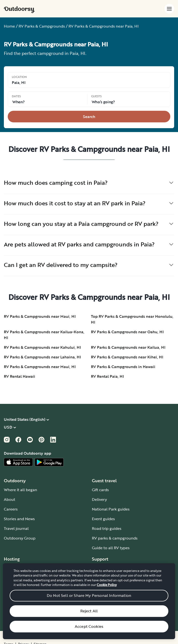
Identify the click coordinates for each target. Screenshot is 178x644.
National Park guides (111, 509)
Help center (103, 578)
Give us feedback (107, 597)
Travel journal (16, 528)
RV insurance (16, 597)
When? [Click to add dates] (18, 102)
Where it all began (21, 490)
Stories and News (19, 519)
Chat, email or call (108, 587)
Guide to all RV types (111, 548)
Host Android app (20, 616)
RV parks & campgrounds (115, 538)
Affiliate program (19, 587)
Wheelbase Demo (20, 578)
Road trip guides (107, 528)
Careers (11, 509)
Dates (16, 96)
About (10, 499)
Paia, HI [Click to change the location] (19, 82)
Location (19, 77)
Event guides (103, 519)
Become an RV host (21, 568)
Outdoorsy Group (20, 538)
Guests (96, 96)
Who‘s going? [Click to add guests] (103, 102)
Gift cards (100, 490)
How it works (103, 568)
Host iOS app (16, 607)
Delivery (99, 499)
